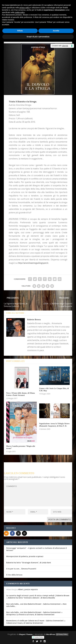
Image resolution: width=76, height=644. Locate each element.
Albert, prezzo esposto (28, 589)
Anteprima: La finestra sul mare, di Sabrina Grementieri (30, 615)
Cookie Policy (39, 637)
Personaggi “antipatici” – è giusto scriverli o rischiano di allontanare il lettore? (37, 549)
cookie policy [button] (20, 12)
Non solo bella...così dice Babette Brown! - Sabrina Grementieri (33, 604)
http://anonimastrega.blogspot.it (33, 263)
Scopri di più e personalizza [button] (38, 37)
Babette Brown (34, 320)
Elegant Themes (26, 634)
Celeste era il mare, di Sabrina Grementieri (25, 623)
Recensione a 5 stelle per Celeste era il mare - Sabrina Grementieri (35, 621)
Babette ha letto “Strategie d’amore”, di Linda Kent (29, 563)
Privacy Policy (63, 634)
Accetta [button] (56, 31)
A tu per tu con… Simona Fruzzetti (21, 569)
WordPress (51, 634)
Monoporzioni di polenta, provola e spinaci (25, 556)
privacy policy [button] (25, 8)
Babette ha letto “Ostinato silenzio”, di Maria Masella (32, 598)
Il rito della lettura (14, 575)
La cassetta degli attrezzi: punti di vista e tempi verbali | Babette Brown (38, 595)
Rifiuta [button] (20, 31)
